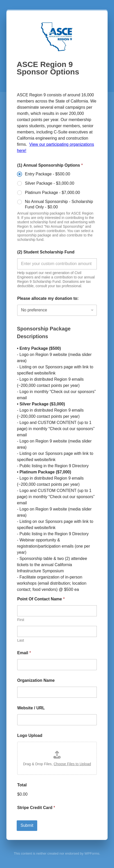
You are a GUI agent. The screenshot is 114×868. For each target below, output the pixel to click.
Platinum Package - (52, 193)
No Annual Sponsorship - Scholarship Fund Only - (59, 204)
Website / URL (31, 708)
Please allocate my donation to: (48, 298)
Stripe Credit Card (36, 808)
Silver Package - (50, 183)
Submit (27, 825)
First (21, 620)
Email (24, 653)
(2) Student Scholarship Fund (46, 252)
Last (21, 640)
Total (22, 785)
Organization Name (36, 680)
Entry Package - (47, 174)
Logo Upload (30, 735)
